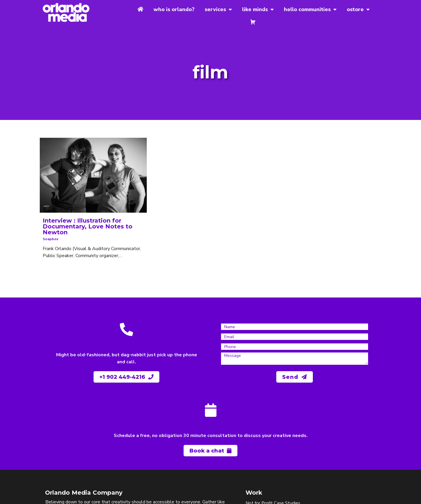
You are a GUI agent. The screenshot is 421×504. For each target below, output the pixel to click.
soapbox (50, 229)
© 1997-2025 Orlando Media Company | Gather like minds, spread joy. (100, 496)
